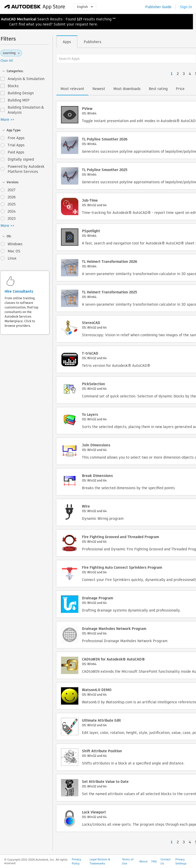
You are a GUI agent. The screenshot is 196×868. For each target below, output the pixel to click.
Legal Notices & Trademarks (100, 861)
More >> (7, 120)
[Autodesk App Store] (35, 7)
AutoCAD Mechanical (19, 19)
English (85, 7)
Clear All (7, 61)
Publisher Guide (158, 7)
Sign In (186, 7)
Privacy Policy (76, 861)
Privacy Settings (181, 861)
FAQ (154, 861)
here (93, 24)
